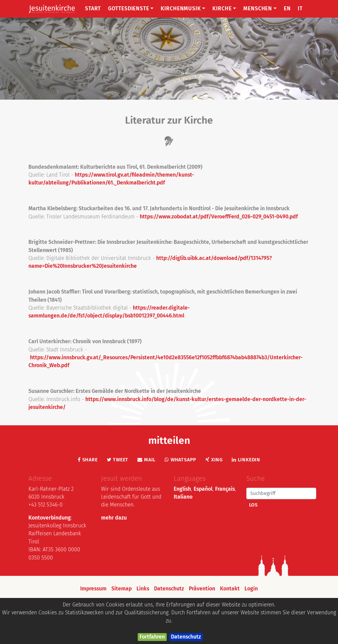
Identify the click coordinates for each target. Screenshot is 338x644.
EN (287, 9)
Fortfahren (152, 637)
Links (143, 589)
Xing (214, 460)
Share (88, 460)
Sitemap (121, 589)
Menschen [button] (260, 9)
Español (203, 489)
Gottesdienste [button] (131, 9)
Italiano (183, 497)
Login (251, 589)
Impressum (93, 589)
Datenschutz (186, 637)
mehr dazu (114, 518)
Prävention (202, 589)
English (182, 489)
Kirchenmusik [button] (183, 9)
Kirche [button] (224, 9)
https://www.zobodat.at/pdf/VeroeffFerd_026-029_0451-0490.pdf (219, 217)
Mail (146, 460)
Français (225, 489)
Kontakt (230, 589)
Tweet (118, 460)
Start (93, 9)
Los (253, 505)
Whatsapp (180, 460)
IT (300, 9)
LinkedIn (246, 460)
